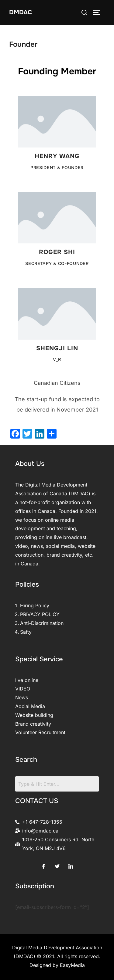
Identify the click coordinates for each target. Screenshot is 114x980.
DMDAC (21, 12)
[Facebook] (43, 865)
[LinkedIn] (71, 865)
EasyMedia (72, 965)
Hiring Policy (35, 605)
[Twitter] (57, 865)
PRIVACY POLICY (40, 614)
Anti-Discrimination (42, 623)
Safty (26, 632)
